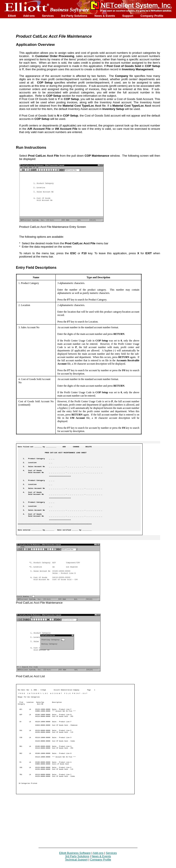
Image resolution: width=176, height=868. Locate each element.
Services (48, 16)
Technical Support (76, 860)
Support (128, 16)
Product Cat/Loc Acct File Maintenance (54, 36)
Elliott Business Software (75, 853)
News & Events (105, 16)
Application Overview (35, 45)
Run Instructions (31, 147)
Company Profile (152, 16)
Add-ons (29, 16)
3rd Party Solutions (74, 16)
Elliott (12, 16)
